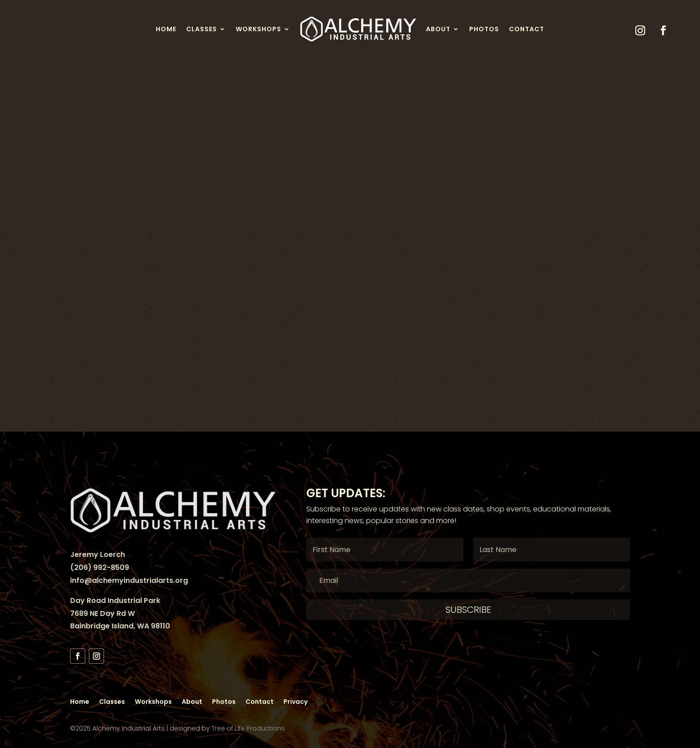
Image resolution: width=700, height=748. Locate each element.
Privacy (296, 701)
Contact (527, 29)
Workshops (258, 29)
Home (166, 29)
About (438, 29)
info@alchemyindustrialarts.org (129, 580)
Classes (202, 29)
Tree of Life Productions (248, 728)
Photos (484, 29)
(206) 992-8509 (100, 567)
